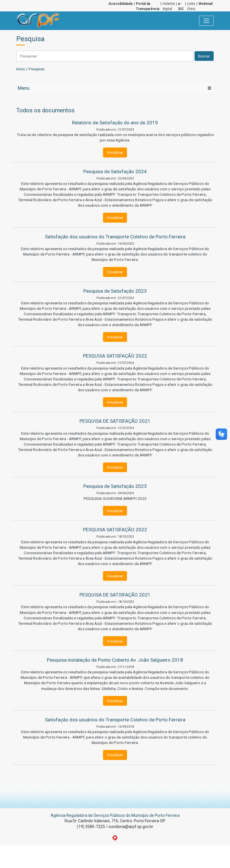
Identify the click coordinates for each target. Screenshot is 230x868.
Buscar (204, 56)
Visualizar (115, 152)
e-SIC (181, 6)
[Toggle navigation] (207, 21)
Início (21, 69)
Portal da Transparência (148, 6)
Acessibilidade (121, 4)
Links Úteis (191, 6)
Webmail (206, 4)
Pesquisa (36, 69)
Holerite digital (169, 6)
